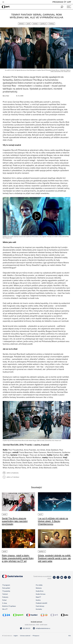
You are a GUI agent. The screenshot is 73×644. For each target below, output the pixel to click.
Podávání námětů (41, 603)
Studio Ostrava (41, 594)
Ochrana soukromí (25, 636)
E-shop (5, 603)
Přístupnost (36, 636)
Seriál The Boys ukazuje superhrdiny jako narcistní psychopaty (15, 521)
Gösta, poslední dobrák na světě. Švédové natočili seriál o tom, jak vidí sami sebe (54, 558)
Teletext (5, 594)
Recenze (35, 24)
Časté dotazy (40, 606)
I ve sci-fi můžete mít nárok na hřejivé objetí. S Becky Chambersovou (53, 521)
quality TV (43, 24)
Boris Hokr (6, 96)
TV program (6, 585)
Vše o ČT (5, 609)
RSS (70, 636)
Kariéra (38, 600)
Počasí (4, 600)
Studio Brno (40, 591)
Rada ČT (38, 597)
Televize (21, 24)
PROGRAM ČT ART (62, 2)
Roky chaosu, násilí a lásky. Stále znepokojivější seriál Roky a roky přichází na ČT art (18, 558)
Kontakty (39, 609)
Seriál (28, 24)
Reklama (39, 588)
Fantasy (52, 24)
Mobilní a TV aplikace (9, 606)
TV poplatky (6, 591)
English (16, 636)
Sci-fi (41, 514)
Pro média (39, 585)
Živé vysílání (6, 588)
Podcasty (5, 597)
